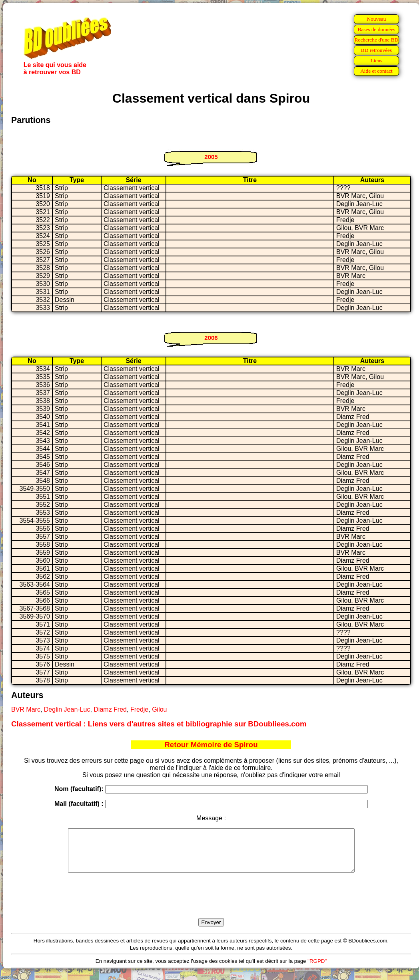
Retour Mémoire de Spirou (211, 745)
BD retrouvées (376, 50)
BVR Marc (26, 709)
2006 (211, 338)
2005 (211, 157)
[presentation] (211, 905)
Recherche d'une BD (377, 40)
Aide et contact (376, 71)
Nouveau (376, 19)
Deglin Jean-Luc (67, 709)
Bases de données (376, 29)
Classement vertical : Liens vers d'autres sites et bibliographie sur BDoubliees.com (159, 724)
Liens (377, 61)
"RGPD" (317, 969)
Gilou (159, 709)
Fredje (139, 709)
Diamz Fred (110, 709)
